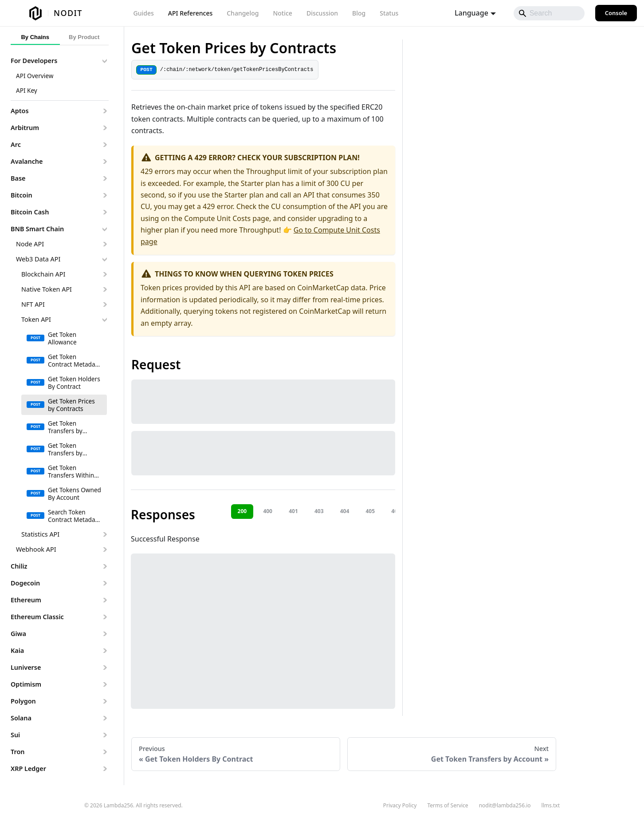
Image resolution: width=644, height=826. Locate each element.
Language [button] (471, 13)
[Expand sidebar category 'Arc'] (104, 145)
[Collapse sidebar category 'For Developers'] (104, 61)
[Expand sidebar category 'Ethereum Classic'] (104, 617)
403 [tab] (319, 511)
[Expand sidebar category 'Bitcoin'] (104, 195)
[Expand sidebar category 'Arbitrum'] (104, 128)
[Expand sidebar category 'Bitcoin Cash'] (104, 212)
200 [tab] (242, 511)
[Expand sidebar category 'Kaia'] (104, 651)
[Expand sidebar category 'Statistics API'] (104, 534)
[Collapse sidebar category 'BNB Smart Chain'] (104, 229)
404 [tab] (345, 511)
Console (616, 13)
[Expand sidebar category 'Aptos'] (104, 111)
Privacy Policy (400, 805)
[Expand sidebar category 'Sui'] (104, 735)
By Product (84, 37)
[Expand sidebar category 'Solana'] (104, 718)
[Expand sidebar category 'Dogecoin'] (104, 583)
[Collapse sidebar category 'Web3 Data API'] (104, 259)
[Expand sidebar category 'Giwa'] (104, 634)
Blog (359, 13)
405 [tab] (371, 511)
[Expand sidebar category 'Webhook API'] (104, 549)
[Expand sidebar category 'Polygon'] (104, 701)
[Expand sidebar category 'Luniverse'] (104, 668)
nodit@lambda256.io (505, 805)
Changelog (243, 13)
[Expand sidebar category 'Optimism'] (104, 684)
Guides (144, 13)
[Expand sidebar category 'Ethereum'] (104, 600)
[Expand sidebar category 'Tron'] (104, 752)
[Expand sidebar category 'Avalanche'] (104, 162)
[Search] (549, 13)
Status (389, 13)
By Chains (35, 37)
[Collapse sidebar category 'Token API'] (104, 320)
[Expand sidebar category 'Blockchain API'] (104, 274)
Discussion (322, 13)
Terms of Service (448, 805)
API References (190, 13)
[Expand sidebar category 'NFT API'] (104, 304)
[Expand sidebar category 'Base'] (104, 178)
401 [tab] (293, 511)
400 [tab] (268, 511)
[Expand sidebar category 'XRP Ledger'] (104, 769)
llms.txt (551, 805)
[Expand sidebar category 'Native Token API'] (104, 289)
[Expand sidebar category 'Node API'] (104, 244)
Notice (282, 13)
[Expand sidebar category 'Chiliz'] (104, 566)
